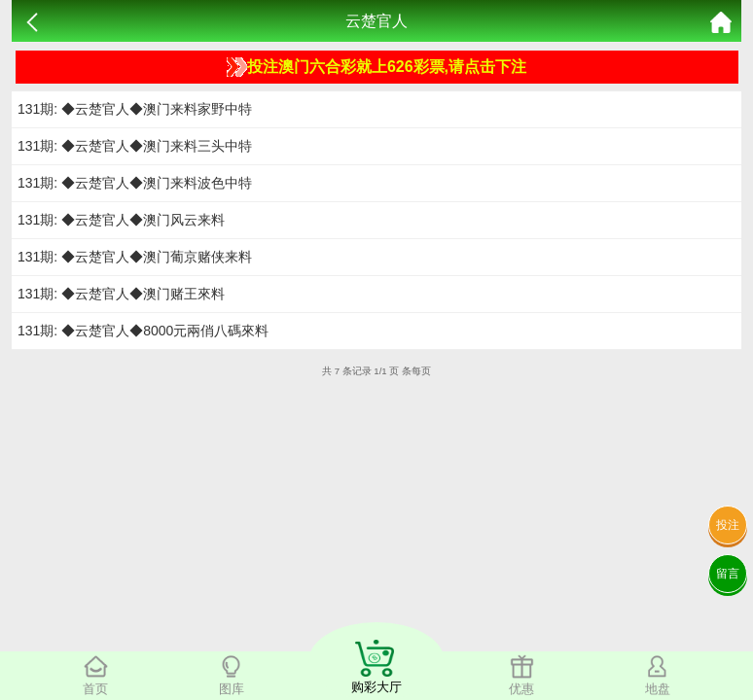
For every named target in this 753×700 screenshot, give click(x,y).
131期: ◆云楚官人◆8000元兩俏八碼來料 (143, 331)
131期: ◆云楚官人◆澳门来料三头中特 (135, 146)
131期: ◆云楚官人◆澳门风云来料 (121, 220)
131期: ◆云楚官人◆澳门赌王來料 (121, 294)
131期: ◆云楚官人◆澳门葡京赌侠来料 (135, 257)
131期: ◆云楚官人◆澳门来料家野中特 (135, 109)
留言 (728, 574)
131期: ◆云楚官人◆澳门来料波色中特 (135, 183)
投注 (728, 525)
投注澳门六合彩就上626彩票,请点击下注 (376, 67)
